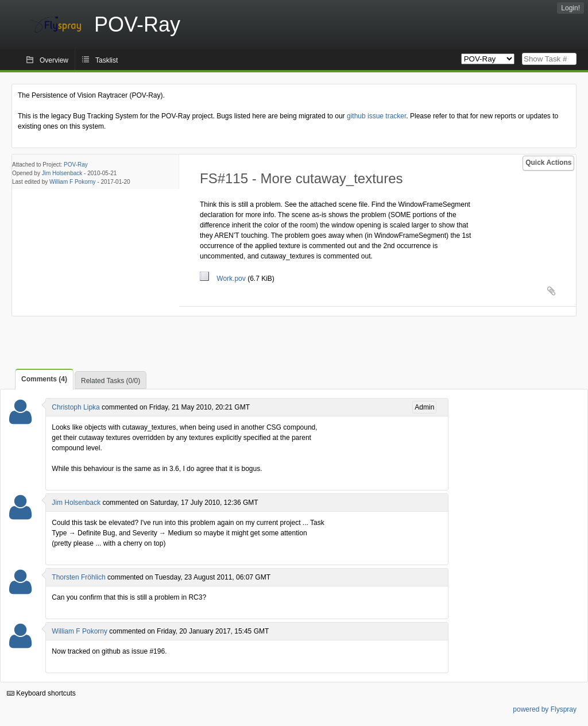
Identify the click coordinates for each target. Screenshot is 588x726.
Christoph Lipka (76, 407)
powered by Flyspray (545, 709)
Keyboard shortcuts (41, 693)
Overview (54, 60)
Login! (570, 8)
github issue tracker (376, 116)
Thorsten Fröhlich (78, 577)
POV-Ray (76, 165)
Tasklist (107, 60)
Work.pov (224, 279)
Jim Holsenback (62, 173)
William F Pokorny (73, 182)
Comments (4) (44, 379)
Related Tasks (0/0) (111, 381)
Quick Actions (548, 163)
